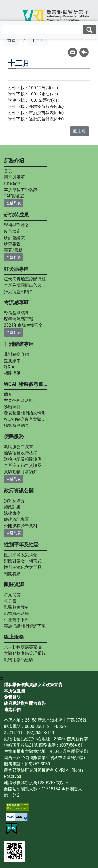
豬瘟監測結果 (16, 426)
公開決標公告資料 (21, 526)
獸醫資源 (14, 585)
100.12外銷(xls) (43, 88)
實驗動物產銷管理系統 (25, 653)
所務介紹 (14, 161)
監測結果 (12, 361)
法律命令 (12, 513)
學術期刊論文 (16, 225)
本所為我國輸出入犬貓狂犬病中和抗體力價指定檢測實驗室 (26, 285)
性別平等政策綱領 (21, 555)
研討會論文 (14, 238)
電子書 (10, 601)
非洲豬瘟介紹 (16, 354)
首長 (8, 171)
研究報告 (12, 244)
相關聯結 (12, 574)
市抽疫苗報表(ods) (46, 113)
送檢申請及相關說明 (23, 459)
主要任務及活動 (19, 401)
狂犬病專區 (16, 269)
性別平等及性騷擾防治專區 (26, 545)
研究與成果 (16, 215)
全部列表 (14, 203)
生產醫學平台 (16, 620)
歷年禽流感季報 (19, 319)
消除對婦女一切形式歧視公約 (26, 561)
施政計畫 (12, 507)
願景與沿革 (14, 177)
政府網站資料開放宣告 (25, 703)
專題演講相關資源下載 (25, 626)
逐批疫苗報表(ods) (46, 119)
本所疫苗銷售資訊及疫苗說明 (26, 465)
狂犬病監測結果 (19, 292)
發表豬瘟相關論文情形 (25, 413)
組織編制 (12, 183)
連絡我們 (12, 710)
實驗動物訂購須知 (21, 472)
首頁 (11, 41)
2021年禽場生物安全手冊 (26, 325)
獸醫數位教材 (16, 607)
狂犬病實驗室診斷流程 (25, 279)
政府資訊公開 (19, 491)
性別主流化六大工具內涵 (26, 567)
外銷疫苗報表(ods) (46, 106)
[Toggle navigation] (12, 15)
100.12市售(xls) (43, 94)
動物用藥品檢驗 (19, 660)
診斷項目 (12, 407)
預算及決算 (14, 501)
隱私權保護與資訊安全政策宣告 (33, 685)
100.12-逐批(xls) (44, 100)
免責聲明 (12, 697)
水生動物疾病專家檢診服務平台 (26, 647)
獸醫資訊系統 (16, 613)
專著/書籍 (13, 250)
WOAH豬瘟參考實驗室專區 (26, 384)
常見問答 (12, 595)
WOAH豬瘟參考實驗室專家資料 (26, 419)
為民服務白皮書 (19, 447)
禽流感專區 (16, 302)
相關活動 (12, 373)
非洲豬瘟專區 (19, 344)
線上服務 (14, 637)
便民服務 (14, 436)
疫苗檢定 (12, 231)
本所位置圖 (14, 691)
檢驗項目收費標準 (21, 453)
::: (2, 148)
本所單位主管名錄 (21, 190)
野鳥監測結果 (16, 313)
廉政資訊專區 (16, 519)
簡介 (8, 394)
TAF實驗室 (14, 196)
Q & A (9, 367)
